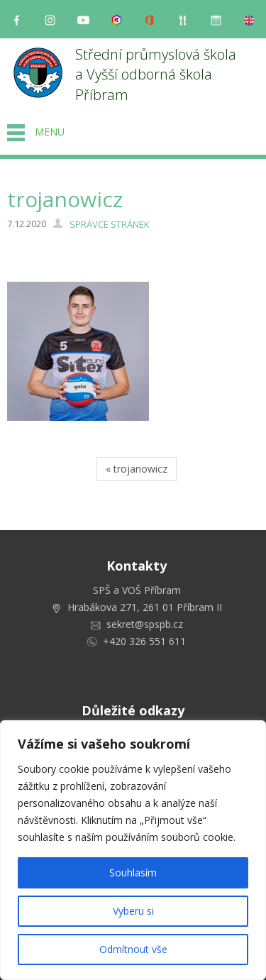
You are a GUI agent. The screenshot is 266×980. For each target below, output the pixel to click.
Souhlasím (133, 872)
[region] (133, 850)
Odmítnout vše (133, 949)
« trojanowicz (137, 469)
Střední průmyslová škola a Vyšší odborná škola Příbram (157, 75)
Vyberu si (133, 911)
